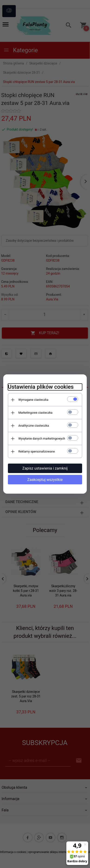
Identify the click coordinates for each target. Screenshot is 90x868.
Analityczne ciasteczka (34, 426)
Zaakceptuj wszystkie (45, 480)
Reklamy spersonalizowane (37, 451)
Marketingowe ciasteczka (35, 413)
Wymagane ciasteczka (33, 400)
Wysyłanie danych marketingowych (42, 439)
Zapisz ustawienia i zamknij (45, 468)
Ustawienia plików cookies (41, 387)
